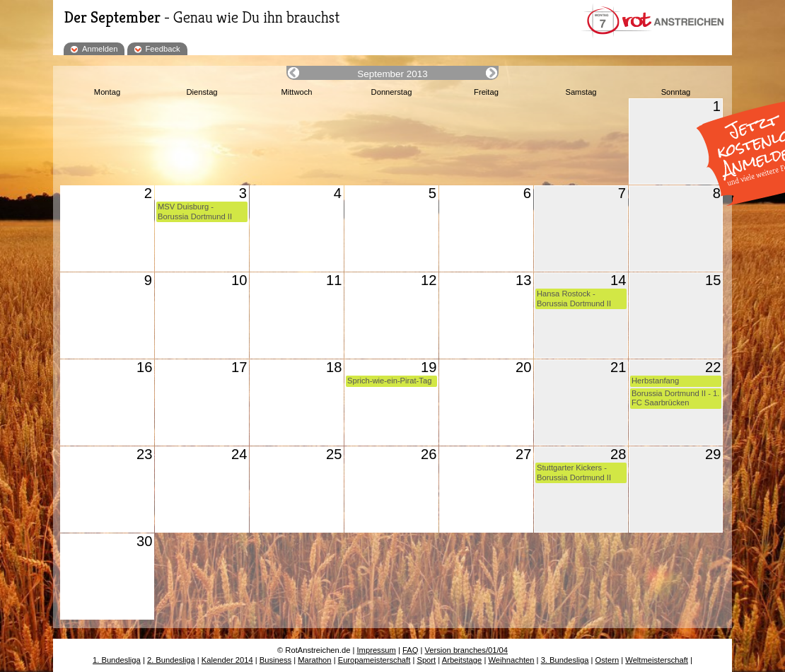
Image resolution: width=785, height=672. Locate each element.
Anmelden (100, 49)
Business (275, 660)
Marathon (314, 660)
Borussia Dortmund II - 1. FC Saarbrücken (675, 398)
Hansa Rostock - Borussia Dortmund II (574, 298)
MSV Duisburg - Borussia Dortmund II (195, 211)
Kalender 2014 (227, 660)
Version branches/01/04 (466, 650)
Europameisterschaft (374, 660)
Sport (426, 660)
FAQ (410, 650)
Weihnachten (511, 660)
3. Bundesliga (565, 660)
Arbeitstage (462, 660)
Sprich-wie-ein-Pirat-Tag (389, 381)
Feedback (163, 49)
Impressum (377, 650)
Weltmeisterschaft (657, 660)
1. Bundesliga (117, 660)
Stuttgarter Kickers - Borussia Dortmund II (574, 472)
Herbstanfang (655, 381)
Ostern (607, 660)
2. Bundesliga (171, 660)
